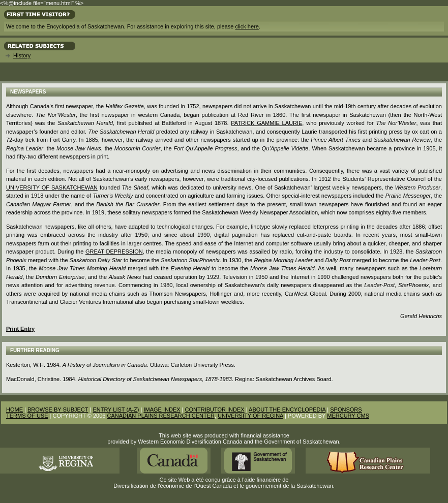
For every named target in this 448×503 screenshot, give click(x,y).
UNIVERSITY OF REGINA (250, 416)
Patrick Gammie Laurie (266, 123)
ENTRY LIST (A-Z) (116, 410)
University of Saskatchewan (52, 187)
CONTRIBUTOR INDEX (215, 410)
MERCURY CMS (348, 416)
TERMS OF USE (27, 416)
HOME (14, 410)
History (22, 55)
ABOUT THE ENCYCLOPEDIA (287, 410)
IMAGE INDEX (162, 410)
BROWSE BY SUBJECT (58, 410)
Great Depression (114, 252)
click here (247, 26)
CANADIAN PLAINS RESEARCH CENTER (161, 416)
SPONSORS (346, 410)
